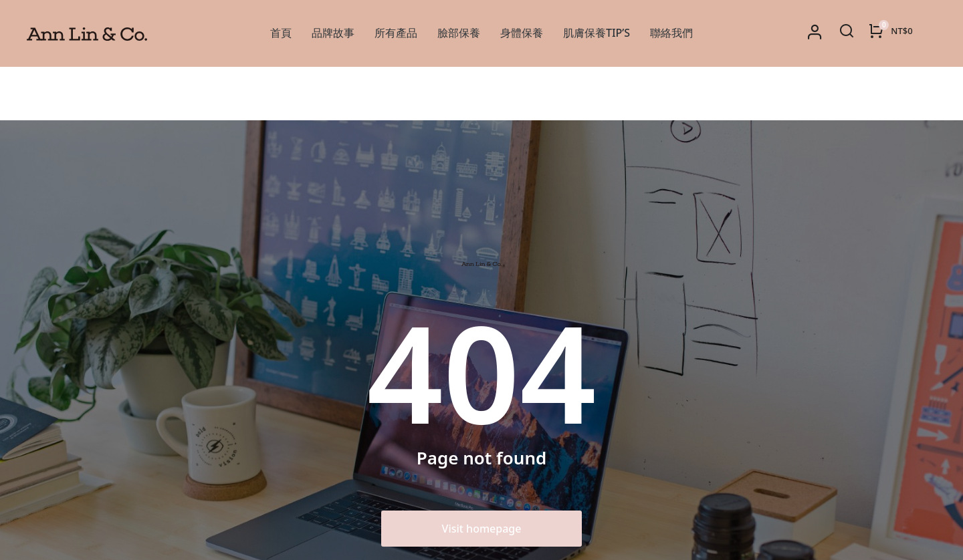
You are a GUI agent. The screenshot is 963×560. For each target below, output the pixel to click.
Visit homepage (482, 475)
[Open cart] (890, 31)
